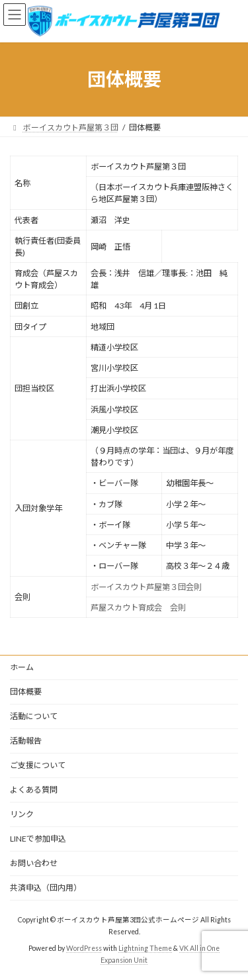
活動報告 (26, 741)
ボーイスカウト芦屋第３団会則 (146, 587)
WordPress (84, 948)
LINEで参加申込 (38, 839)
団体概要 (26, 692)
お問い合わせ (34, 863)
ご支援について (38, 765)
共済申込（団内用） (46, 888)
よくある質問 (34, 790)
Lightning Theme (145, 948)
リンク (22, 814)
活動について (34, 716)
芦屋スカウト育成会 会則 (138, 608)
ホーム (22, 667)
